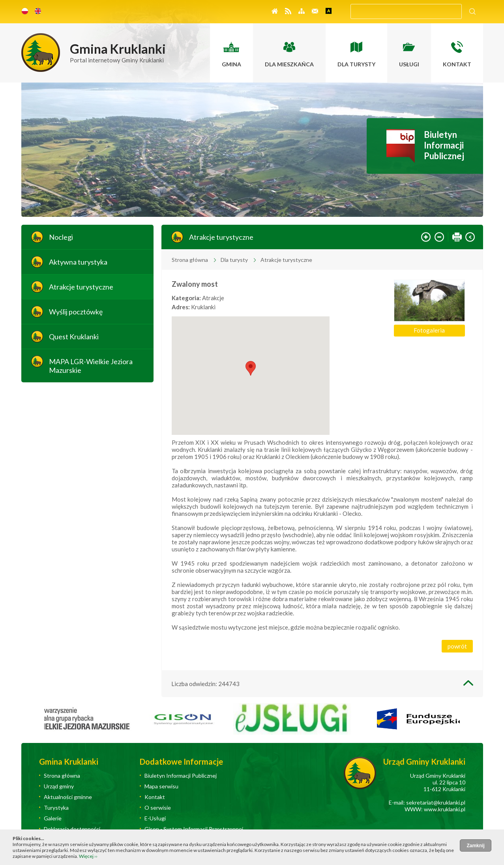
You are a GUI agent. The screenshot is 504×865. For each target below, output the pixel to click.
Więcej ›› (88, 856)
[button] (251, 368)
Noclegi (61, 237)
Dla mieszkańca (289, 64)
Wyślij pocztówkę (76, 312)
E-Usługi (155, 818)
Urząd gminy (59, 786)
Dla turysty (356, 64)
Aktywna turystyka (78, 262)
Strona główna (190, 260)
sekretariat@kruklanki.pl (436, 802)
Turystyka (56, 808)
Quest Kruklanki (74, 337)
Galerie (53, 818)
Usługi (409, 64)
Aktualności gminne (68, 797)
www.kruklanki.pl (445, 809)
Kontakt (457, 64)
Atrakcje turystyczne (81, 287)
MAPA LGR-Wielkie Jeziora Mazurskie (91, 366)
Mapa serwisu (161, 786)
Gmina (231, 64)
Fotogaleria (429, 330)
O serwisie (158, 808)
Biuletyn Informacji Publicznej (444, 145)
